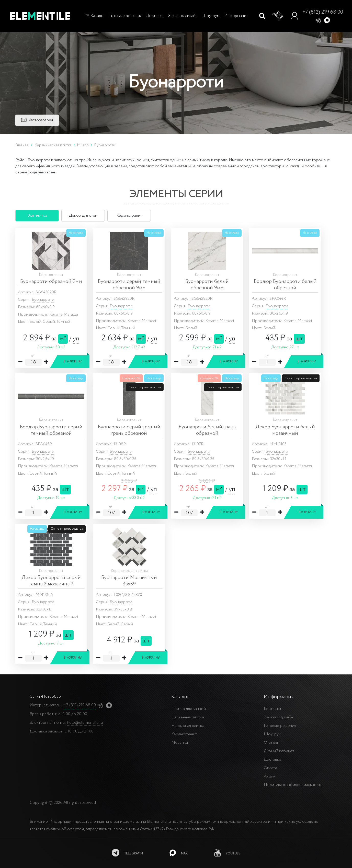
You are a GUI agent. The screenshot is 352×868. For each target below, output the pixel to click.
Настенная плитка (188, 717)
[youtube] (227, 853)
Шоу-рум (211, 16)
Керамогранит (184, 734)
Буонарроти (43, 300)
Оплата (270, 768)
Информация (236, 16)
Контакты (272, 709)
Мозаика (180, 743)
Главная (22, 145)
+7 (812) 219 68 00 (323, 12)
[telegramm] (127, 853)
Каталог (95, 16)
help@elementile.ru (85, 723)
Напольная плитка (188, 726)
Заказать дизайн (183, 16)
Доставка (155, 16)
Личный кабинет (279, 751)
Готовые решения (126, 16)
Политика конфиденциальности (293, 785)
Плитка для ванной (189, 709)
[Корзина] (278, 16)
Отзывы (271, 743)
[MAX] (179, 853)
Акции (270, 776)
